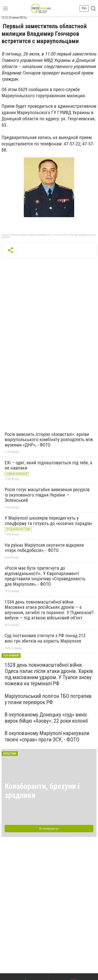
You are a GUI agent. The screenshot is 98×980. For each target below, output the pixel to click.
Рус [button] (84, 8)
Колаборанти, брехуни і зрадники (42, 791)
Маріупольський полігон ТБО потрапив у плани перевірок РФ (48, 699)
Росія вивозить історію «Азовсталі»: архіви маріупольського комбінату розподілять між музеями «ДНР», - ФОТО (49, 440)
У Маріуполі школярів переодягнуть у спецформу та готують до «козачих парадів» (49, 521)
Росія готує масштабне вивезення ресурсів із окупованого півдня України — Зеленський (47, 495)
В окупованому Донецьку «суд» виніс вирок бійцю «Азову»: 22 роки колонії (46, 718)
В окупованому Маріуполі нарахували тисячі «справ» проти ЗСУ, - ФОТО (47, 736)
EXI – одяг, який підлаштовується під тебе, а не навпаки (48, 465)
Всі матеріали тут (49, 829)
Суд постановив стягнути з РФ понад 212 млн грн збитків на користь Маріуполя (45, 638)
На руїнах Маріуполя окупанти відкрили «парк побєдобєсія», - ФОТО (44, 548)
